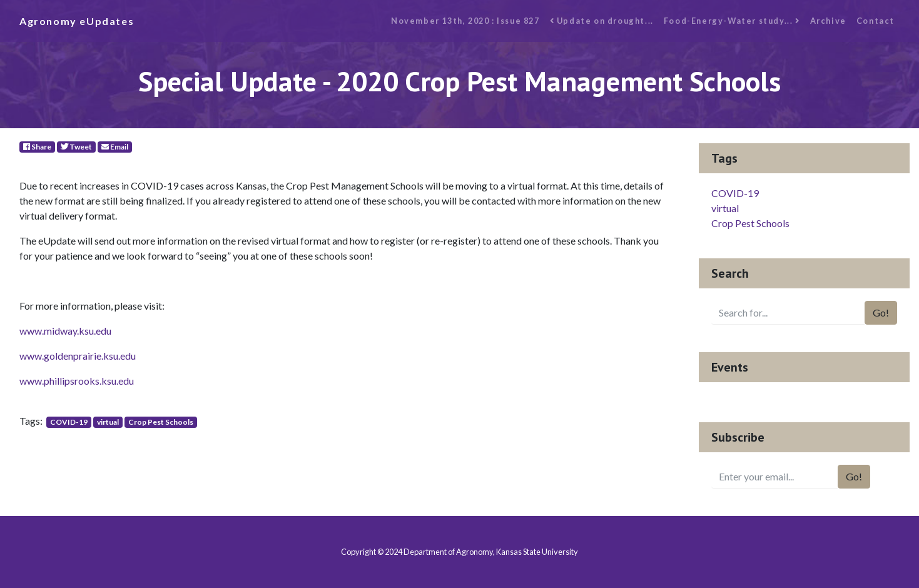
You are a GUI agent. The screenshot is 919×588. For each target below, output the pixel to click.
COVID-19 (69, 422)
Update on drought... (602, 21)
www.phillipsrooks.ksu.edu (77, 381)
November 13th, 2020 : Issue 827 (465, 21)
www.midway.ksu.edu (65, 331)
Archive (828, 21)
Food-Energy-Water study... (732, 21)
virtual (108, 422)
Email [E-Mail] (115, 147)
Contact (876, 21)
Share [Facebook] (37, 147)
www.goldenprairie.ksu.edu (78, 356)
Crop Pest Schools (161, 422)
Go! (881, 312)
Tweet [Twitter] (76, 147)
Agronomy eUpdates (77, 21)
